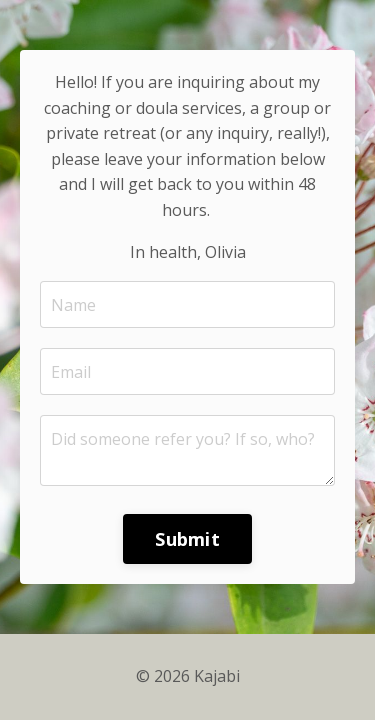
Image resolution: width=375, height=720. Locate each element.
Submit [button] (187, 539)
